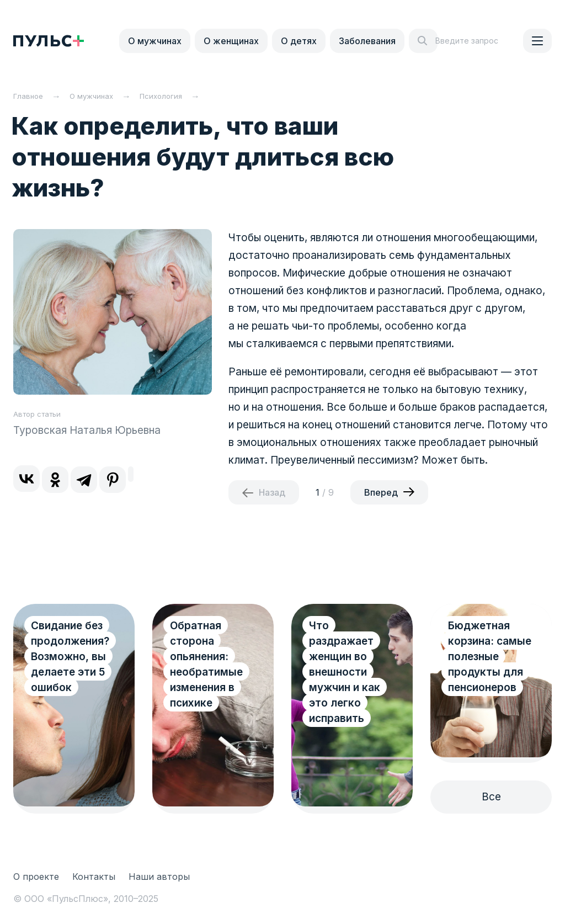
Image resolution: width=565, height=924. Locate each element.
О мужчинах (155, 41)
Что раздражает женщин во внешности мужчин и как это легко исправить (345, 672)
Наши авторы (159, 877)
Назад (272, 492)
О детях (299, 41)
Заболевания (367, 41)
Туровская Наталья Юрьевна (87, 430)
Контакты (94, 877)
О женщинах (231, 41)
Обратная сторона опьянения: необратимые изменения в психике (206, 664)
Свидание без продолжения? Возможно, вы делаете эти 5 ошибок (70, 657)
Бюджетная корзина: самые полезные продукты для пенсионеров (490, 657)
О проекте (36, 877)
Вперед (381, 492)
